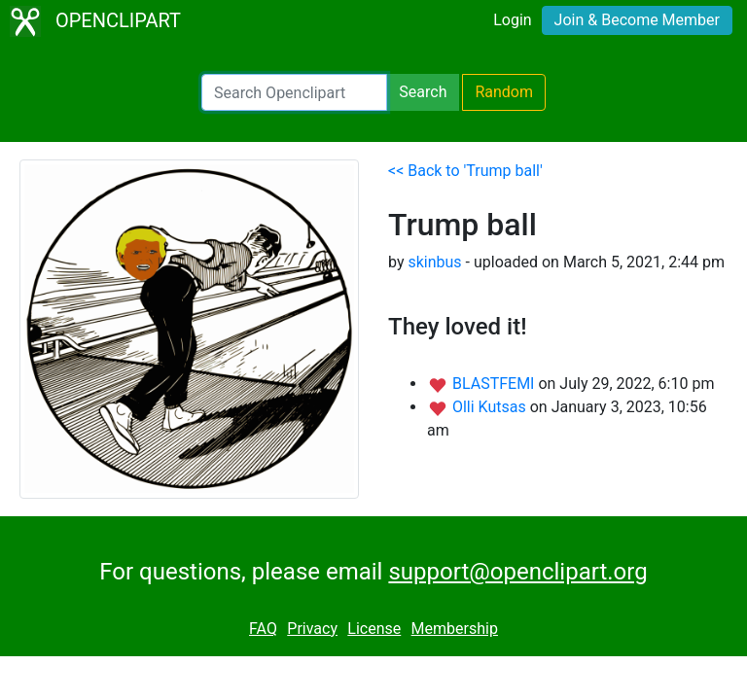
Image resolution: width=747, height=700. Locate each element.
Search (423, 92)
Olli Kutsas (491, 407)
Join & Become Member (637, 20)
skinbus (434, 262)
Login (512, 20)
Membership (455, 629)
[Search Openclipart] (294, 92)
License (374, 629)
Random (504, 92)
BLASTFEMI (495, 384)
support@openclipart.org (517, 572)
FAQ (263, 629)
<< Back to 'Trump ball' (465, 171)
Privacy (312, 629)
